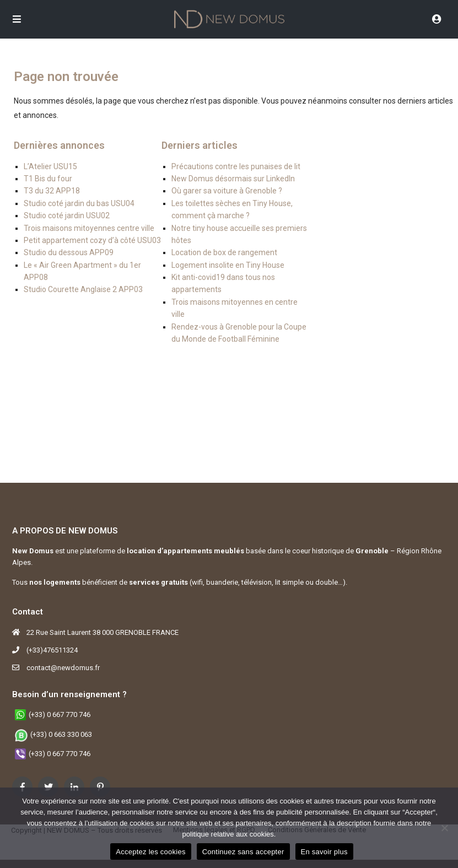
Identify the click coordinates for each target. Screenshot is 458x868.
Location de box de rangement (224, 252)
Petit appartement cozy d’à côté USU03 (92, 240)
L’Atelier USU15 (50, 166)
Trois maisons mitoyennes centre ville (89, 228)
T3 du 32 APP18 (52, 191)
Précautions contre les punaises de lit (236, 166)
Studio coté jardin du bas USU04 (79, 203)
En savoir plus (324, 852)
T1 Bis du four (48, 179)
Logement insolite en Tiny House (228, 265)
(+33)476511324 (52, 650)
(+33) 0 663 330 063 (61, 734)
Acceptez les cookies (150, 852)
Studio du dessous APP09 (69, 252)
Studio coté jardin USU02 (67, 215)
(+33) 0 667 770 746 (60, 715)
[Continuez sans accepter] (444, 828)
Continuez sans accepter (243, 852)
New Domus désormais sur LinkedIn (233, 179)
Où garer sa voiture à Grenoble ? (227, 191)
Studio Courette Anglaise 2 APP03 (83, 289)
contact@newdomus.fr (63, 668)
